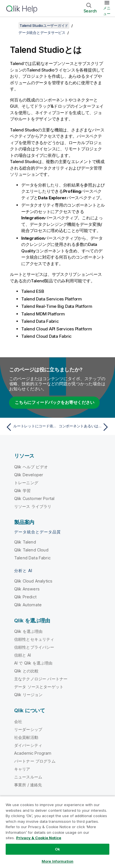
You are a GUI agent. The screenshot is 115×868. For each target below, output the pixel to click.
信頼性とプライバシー (34, 647)
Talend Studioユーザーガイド (44, 25)
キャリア (22, 769)
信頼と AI (23, 655)
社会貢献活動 (26, 737)
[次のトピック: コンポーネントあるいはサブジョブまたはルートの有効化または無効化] (85, 427)
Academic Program (33, 753)
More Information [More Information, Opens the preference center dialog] (57, 861)
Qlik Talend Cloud (31, 550)
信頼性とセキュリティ (34, 639)
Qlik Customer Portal (34, 498)
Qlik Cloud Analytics (33, 581)
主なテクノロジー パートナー (41, 679)
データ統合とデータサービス (42, 33)
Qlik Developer (29, 475)
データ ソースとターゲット (39, 687)
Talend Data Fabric (32, 558)
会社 (18, 721)
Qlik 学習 (22, 491)
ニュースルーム (28, 777)
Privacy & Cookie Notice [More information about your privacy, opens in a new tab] (39, 838)
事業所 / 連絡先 (28, 785)
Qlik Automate (28, 605)
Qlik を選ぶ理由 (28, 631)
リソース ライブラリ (33, 506)
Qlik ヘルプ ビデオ (31, 467)
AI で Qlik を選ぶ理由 (33, 663)
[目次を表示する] (11, 25)
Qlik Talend (25, 542)
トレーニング (26, 483)
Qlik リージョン (28, 695)
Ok (57, 849)
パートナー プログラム (35, 761)
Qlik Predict (25, 597)
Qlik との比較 (26, 671)
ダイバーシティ (28, 745)
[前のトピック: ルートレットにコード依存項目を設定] (30, 427)
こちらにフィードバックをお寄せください (54, 402)
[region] (57, 832)
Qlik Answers (27, 589)
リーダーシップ (28, 729)
